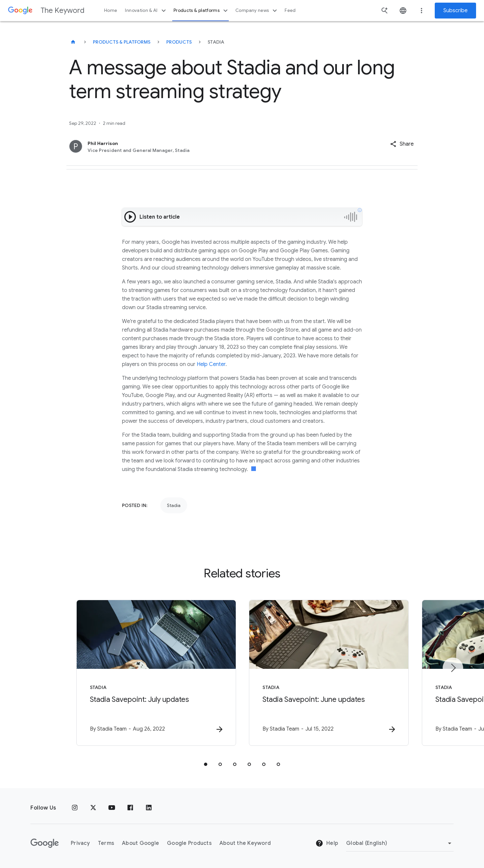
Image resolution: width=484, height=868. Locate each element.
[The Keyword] (73, 42)
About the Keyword (245, 843)
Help (327, 844)
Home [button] (111, 10)
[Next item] (453, 668)
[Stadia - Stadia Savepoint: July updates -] (155, 673)
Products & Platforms (122, 42)
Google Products (189, 843)
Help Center (211, 364)
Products (179, 42)
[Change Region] (400, 843)
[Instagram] (75, 808)
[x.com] (93, 808)
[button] (402, 144)
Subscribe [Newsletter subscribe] (455, 11)
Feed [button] (290, 10)
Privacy (80, 843)
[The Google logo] (45, 843)
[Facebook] (130, 808)
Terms (106, 843)
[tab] (206, 764)
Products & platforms (202, 11)
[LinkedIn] (149, 808)
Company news (257, 11)
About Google (141, 843)
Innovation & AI (146, 11)
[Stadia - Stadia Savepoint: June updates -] (329, 673)
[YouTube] (112, 808)
